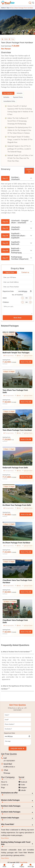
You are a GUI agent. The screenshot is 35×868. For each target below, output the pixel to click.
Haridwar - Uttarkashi (10, 178)
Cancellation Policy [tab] (9, 101)
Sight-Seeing (29, 356)
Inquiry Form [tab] (10, 272)
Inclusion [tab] (20, 93)
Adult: (5, 298)
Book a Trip (26, 362)
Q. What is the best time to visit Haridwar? (16, 652)
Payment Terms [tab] (18, 97)
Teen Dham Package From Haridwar (17, 430)
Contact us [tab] (25, 272)
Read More (5, 838)
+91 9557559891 (9, 761)
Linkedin (22, 790)
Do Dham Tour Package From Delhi (17, 505)
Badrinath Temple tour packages (16, 353)
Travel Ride (24, 862)
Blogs (3, 787)
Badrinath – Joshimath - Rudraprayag (11, 251)
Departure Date (8, 291)
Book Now (17, 318)
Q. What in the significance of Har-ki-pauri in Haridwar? (16, 687)
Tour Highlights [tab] (8, 93)
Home (3, 8)
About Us (4, 782)
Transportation (9, 356)
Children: (6, 302)
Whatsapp (7, 773)
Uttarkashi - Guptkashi (11, 228)
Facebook (23, 782)
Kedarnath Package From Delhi (15, 468)
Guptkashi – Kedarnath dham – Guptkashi (14, 236)
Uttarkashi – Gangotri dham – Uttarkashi (15, 222)
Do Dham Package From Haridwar (16, 543)
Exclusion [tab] (6, 97)
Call (13, 866)
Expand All (29, 171)
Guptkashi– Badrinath (11, 243)
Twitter (22, 785)
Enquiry (22, 866)
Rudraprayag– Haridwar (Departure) (15, 258)
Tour (8, 8)
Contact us (5, 785)
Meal (19, 356)
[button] (3, 20)
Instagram (23, 787)
